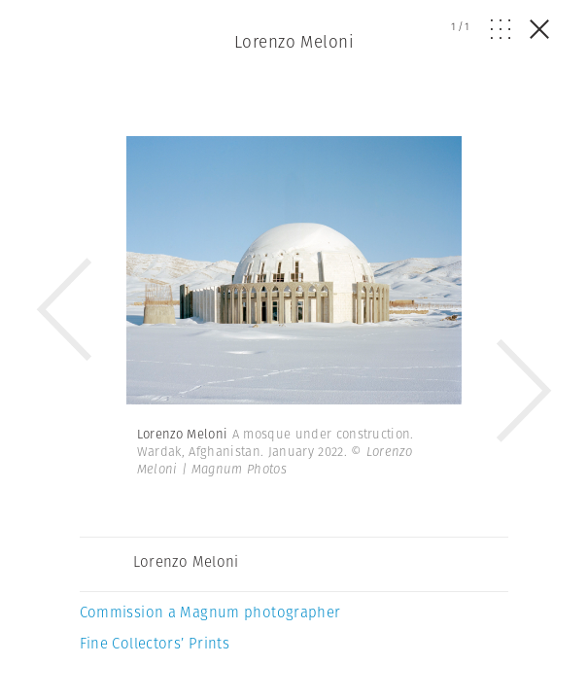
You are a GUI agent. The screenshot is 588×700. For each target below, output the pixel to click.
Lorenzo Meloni (294, 42)
